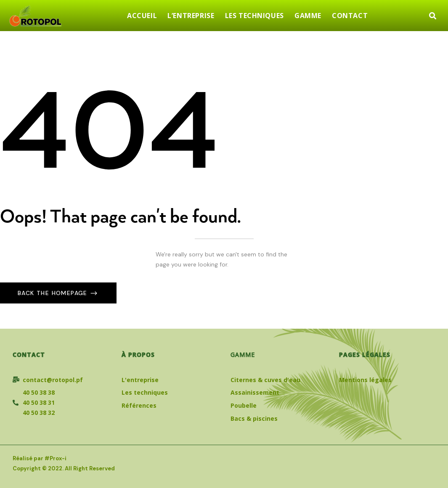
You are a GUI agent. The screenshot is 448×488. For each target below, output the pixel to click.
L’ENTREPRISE (191, 16)
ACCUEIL (142, 16)
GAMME (308, 16)
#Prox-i (56, 458)
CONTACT (350, 16)
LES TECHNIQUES (254, 16)
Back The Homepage (54, 293)
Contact (29, 355)
